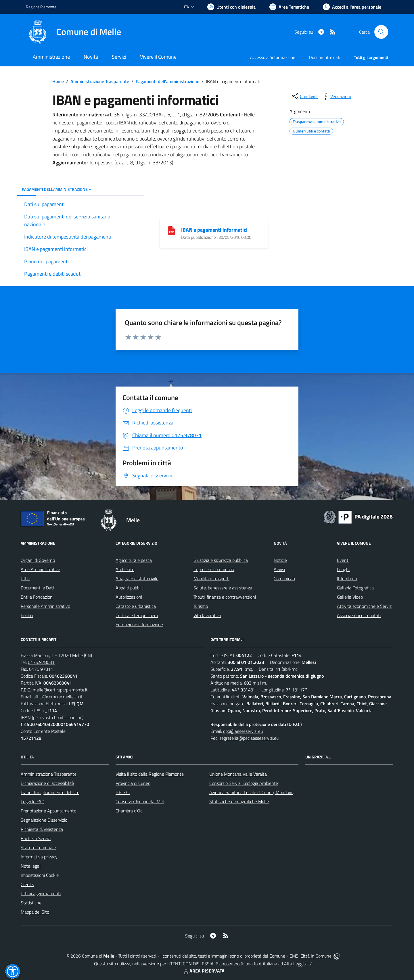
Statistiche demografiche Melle (239, 802)
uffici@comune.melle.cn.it (58, 697)
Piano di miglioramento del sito (50, 792)
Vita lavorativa (207, 615)
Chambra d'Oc (129, 811)
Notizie (280, 560)
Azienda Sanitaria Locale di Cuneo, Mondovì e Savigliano (263, 792)
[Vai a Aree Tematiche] (289, 7)
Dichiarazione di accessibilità (47, 783)
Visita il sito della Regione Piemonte (150, 774)
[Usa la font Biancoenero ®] (231, 7)
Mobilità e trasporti (211, 579)
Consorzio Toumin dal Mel (140, 802)
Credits (27, 884)
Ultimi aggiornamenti (41, 893)
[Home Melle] (73, 32)
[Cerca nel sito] (381, 32)
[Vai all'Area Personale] (352, 7)
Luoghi (343, 569)
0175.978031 (41, 662)
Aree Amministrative (40, 569)
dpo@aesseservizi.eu (243, 731)
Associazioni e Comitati (359, 615)
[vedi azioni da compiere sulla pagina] (336, 96)
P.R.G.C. (123, 792)
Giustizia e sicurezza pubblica (221, 560)
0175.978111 (42, 669)
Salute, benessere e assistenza (223, 588)
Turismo (201, 606)
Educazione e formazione (139, 624)
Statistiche (31, 903)
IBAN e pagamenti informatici (214, 230)
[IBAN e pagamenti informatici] (171, 230)
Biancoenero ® (230, 964)
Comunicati (284, 579)
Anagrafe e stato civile (137, 579)
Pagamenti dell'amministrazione (167, 81)
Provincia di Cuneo (133, 783)
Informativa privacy (39, 857)
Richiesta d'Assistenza (42, 829)
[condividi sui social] (304, 96)
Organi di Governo (38, 560)
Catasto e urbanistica (136, 606)
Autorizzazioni (129, 597)
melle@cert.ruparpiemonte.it (60, 690)
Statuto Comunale (38, 848)
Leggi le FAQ (33, 802)
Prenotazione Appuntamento (48, 811)
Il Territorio (347, 579)
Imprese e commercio (214, 569)
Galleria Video (350, 597)
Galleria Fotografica (355, 588)
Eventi (343, 560)
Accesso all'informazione (273, 57)
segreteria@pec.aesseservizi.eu (249, 738)
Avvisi (279, 569)
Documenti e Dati (37, 588)
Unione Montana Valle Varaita (238, 774)
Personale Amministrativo (45, 606)
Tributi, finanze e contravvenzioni (225, 597)
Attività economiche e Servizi (365, 606)
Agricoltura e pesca (134, 560)
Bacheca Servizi (36, 838)
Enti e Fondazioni (37, 597)
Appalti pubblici (130, 588)
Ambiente (125, 569)
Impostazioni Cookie (40, 875)
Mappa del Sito (35, 912)
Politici (27, 615)
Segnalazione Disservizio (44, 820)
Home (58, 81)
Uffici (25, 579)
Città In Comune (316, 956)
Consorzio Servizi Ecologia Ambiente (244, 783)
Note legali (31, 866)
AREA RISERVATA (204, 971)
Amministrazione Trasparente (100, 81)
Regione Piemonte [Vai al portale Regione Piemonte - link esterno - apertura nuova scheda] (41, 7)
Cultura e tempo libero (137, 615)
